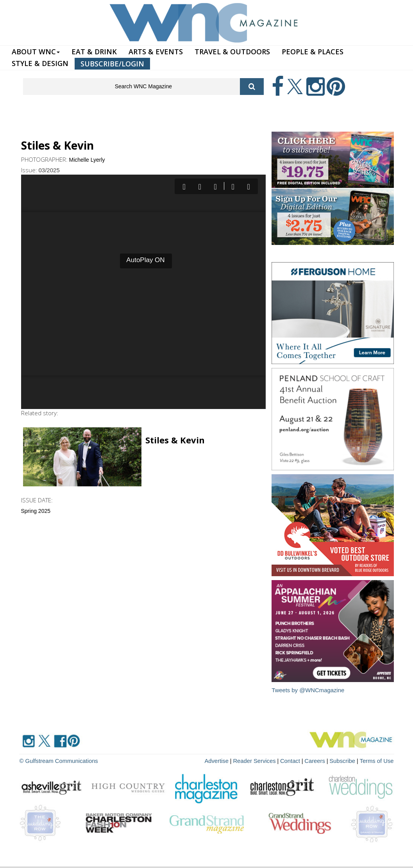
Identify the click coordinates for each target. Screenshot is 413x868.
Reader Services (261, 760)
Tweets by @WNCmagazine (308, 690)
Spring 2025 (36, 511)
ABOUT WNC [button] (36, 52)
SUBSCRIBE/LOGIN (112, 64)
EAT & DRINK (94, 52)
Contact (295, 760)
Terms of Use (377, 760)
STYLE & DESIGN (40, 63)
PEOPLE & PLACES (313, 52)
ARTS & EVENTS (156, 52)
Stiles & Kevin (175, 440)
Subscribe (346, 760)
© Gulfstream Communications (57, 760)
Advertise (225, 760)
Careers (318, 760)
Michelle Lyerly (87, 160)
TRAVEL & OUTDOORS (232, 52)
